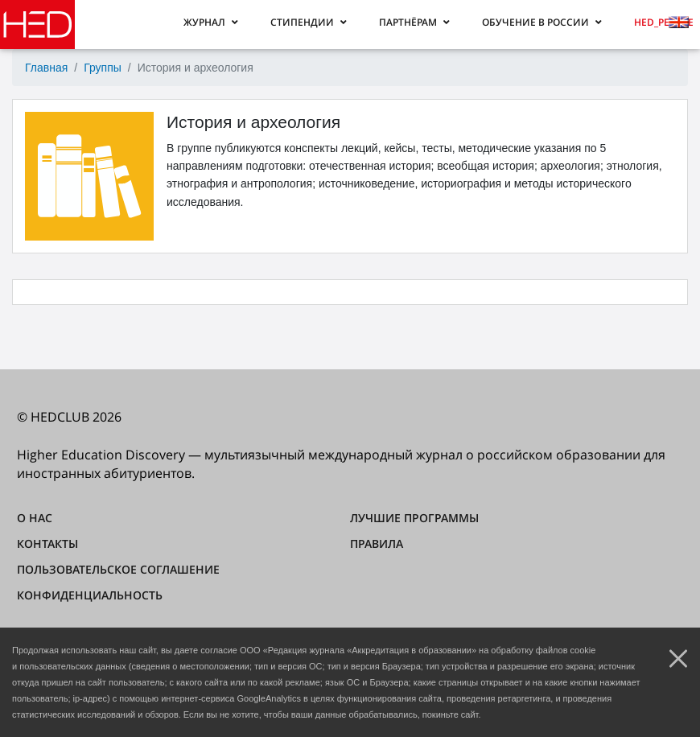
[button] (211, 22)
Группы (103, 68)
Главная (46, 68)
